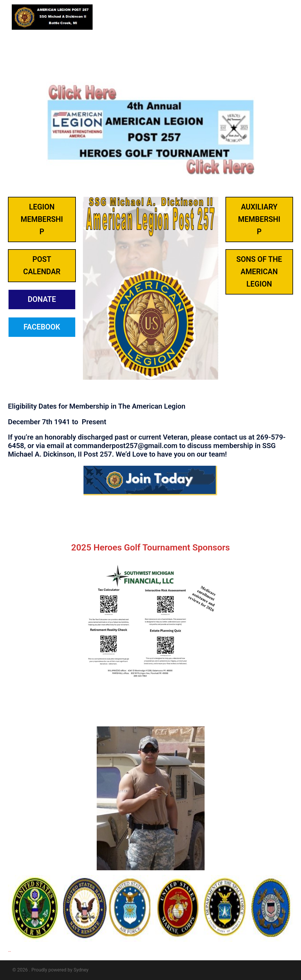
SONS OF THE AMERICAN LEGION (259, 272)
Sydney (81, 970)
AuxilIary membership (259, 219)
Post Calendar (42, 266)
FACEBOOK (42, 327)
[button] (275, 17)
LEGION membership (42, 219)
